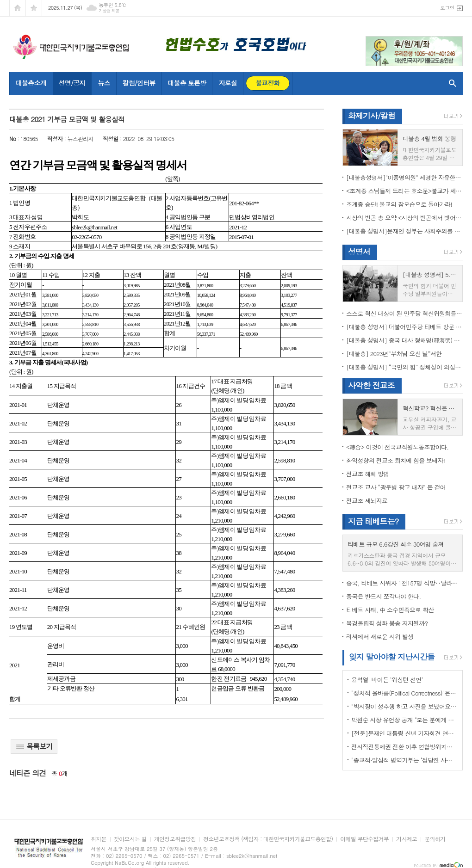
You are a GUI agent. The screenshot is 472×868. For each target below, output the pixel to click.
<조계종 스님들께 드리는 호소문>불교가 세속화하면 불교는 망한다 (404, 191)
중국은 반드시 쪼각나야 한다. (383, 596)
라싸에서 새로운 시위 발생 (380, 637)
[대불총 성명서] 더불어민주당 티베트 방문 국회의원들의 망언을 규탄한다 (404, 327)
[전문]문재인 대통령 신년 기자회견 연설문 (404, 733)
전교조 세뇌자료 (367, 501)
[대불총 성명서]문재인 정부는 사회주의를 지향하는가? (404, 231)
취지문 (99, 839)
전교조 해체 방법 (368, 474)
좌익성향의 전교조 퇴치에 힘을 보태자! (395, 460)
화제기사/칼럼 (372, 116)
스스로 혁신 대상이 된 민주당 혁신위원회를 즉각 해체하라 (404, 313)
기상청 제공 (109, 11)
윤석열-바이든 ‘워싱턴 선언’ (387, 680)
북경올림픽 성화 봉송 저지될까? (387, 623)
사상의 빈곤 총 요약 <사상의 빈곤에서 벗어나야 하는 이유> (404, 218)
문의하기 (435, 839)
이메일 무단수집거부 (364, 839)
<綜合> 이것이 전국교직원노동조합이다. (397, 447)
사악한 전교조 (371, 385)
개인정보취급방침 (175, 839)
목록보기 (34, 746)
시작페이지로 (18, 8)
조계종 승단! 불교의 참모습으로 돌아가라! (399, 204)
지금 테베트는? (373, 521)
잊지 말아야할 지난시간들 (392, 657)
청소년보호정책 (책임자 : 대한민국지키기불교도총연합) (268, 839)
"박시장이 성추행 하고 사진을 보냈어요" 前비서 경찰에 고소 (404, 706)
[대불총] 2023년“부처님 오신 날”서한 (394, 354)
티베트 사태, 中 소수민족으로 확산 (390, 610)
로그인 (447, 8)
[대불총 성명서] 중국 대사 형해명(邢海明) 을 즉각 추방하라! (404, 340)
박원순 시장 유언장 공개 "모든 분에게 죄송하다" (404, 720)
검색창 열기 (450, 83)
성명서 (359, 252)
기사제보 (407, 839)
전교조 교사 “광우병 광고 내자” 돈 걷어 (396, 487)
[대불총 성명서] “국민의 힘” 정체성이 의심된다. (404, 367)
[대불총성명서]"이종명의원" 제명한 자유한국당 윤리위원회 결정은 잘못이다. (404, 177)
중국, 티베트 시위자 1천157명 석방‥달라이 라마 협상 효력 (404, 583)
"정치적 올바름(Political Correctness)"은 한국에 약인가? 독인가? (404, 693)
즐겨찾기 (34, 8)
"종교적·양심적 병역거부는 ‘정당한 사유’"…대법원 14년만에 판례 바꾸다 (404, 760)
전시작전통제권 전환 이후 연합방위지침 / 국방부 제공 (404, 747)
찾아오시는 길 (130, 839)
